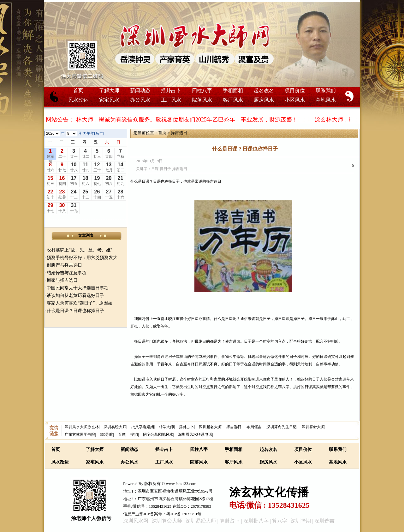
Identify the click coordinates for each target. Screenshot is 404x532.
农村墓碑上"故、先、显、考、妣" (79, 250)
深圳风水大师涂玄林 (82, 427)
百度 (122, 434)
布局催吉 (254, 427)
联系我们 (326, 90)
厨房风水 (264, 100)
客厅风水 (233, 100)
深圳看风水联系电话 (195, 434)
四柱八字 (202, 90)
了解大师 (109, 90)
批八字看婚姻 (143, 427)
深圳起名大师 (210, 427)
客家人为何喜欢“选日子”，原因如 (80, 303)
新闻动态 (140, 90)
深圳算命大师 (313, 427)
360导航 (106, 434)
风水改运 (78, 100)
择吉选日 (179, 133)
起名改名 (264, 90)
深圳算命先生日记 (282, 427)
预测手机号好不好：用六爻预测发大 (82, 258)
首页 (78, 90)
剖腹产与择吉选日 (64, 265)
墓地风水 (326, 100)
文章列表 (86, 235)
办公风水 (140, 100)
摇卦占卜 (171, 90)
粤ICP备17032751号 (184, 514)
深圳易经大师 (115, 427)
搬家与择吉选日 (62, 280)
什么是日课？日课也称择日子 (75, 311)
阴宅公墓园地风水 (158, 434)
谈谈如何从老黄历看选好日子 (75, 296)
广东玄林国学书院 (80, 434)
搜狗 (134, 434)
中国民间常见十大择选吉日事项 (78, 288)
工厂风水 (171, 100)
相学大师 (166, 427)
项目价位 (295, 90)
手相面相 (233, 90)
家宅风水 (109, 100)
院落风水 (202, 100)
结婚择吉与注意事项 (67, 273)
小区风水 (295, 100)
